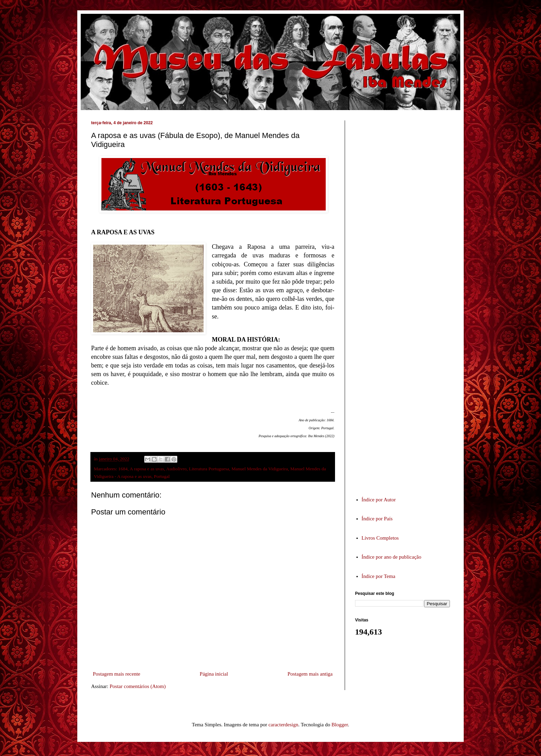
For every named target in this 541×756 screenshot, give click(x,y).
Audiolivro (176, 469)
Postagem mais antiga (310, 674)
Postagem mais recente (116, 674)
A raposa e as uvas (147, 469)
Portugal (162, 476)
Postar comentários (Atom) (138, 686)
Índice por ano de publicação (391, 557)
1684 (123, 469)
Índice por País (377, 519)
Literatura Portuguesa (209, 469)
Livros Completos (380, 538)
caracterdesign (283, 725)
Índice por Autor (379, 500)
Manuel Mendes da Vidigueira (260, 469)
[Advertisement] (407, 302)
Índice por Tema (378, 576)
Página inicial (214, 674)
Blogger (340, 725)
